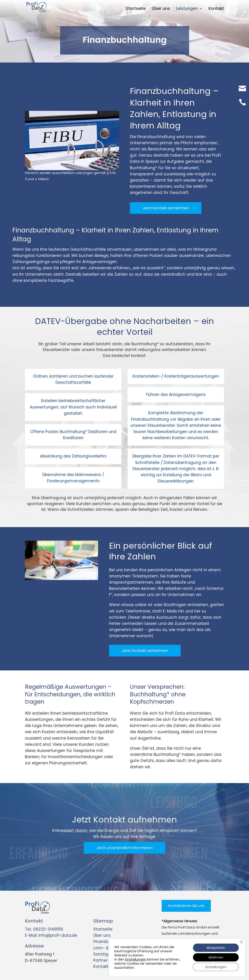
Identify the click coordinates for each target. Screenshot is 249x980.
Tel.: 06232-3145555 (44, 929)
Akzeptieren (216, 948)
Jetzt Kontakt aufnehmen (166, 208)
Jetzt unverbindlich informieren (124, 848)
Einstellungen (136, 959)
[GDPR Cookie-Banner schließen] (241, 942)
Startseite (103, 929)
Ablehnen (216, 957)
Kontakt (101, 966)
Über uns (102, 935)
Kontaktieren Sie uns (186, 906)
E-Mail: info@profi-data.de (51, 935)
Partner (100, 960)
